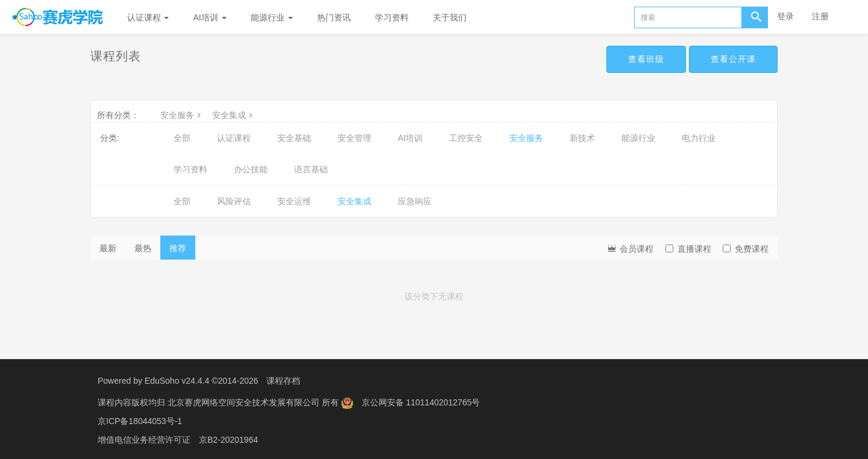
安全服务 (182, 115)
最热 (143, 248)
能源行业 (272, 17)
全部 (182, 138)
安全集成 (234, 115)
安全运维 (294, 201)
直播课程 (688, 249)
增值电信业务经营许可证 (144, 438)
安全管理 (354, 138)
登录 (785, 16)
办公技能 (251, 169)
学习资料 (392, 17)
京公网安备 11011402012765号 (421, 402)
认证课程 (148, 17)
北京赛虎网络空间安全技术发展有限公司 (245, 402)
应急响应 (415, 201)
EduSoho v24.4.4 (177, 381)
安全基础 (294, 138)
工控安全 (466, 138)
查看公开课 (733, 59)
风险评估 (234, 201)
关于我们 (450, 17)
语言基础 (311, 169)
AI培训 (209, 17)
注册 (820, 16)
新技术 (582, 138)
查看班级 (646, 59)
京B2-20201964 (228, 438)
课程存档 (283, 381)
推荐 (178, 248)
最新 (108, 248)
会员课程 (630, 248)
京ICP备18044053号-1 (140, 420)
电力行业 (699, 138)
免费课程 (746, 249)
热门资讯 (334, 17)
